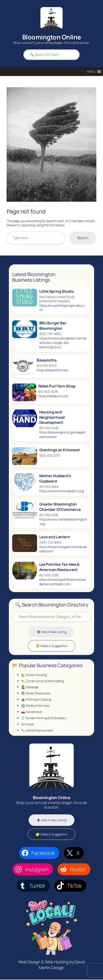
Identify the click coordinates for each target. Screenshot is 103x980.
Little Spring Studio (56, 291)
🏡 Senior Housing (34, 675)
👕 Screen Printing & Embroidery (44, 718)
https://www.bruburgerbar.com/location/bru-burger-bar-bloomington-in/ (63, 343)
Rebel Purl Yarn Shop (57, 386)
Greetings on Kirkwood (59, 450)
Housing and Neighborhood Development (52, 417)
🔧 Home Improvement (37, 731)
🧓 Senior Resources (36, 693)
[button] (91, 72)
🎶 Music (28, 724)
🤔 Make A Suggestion (51, 646)
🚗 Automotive (32, 712)
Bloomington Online (51, 37)
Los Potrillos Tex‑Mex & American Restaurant (59, 567)
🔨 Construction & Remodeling (43, 681)
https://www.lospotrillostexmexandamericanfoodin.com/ (63, 582)
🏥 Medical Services (35, 706)
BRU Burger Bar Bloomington (53, 326)
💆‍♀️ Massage (30, 687)
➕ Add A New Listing (51, 632)
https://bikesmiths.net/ (52, 370)
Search (83, 238)
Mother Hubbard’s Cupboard (55, 479)
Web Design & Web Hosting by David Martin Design (52, 965)
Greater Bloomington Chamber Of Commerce (60, 507)
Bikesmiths (47, 360)
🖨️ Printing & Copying (36, 700)
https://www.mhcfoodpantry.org (61, 491)
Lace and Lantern (55, 537)
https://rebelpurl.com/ (53, 396)
